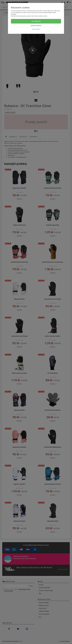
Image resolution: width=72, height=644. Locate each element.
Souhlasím (36, 21)
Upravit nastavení (36, 25)
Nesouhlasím (36, 29)
